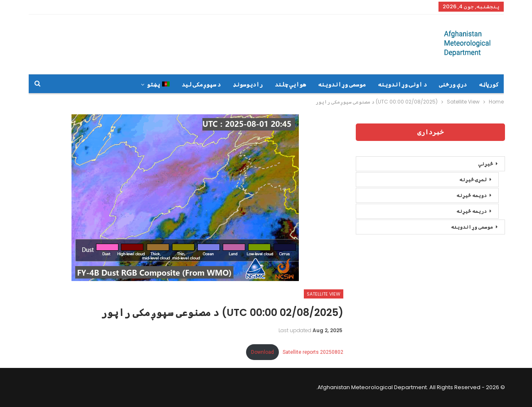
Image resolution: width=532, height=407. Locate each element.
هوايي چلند (290, 84)
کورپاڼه (489, 84)
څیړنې (486, 164)
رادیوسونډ (248, 84)
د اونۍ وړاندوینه (402, 84)
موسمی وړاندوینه (342, 84)
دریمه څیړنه (472, 211)
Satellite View (324, 294)
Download (262, 352)
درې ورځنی (453, 84)
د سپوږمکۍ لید (201, 84)
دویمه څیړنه (472, 195)
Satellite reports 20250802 (313, 352)
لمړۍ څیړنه (473, 179)
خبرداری (430, 132)
